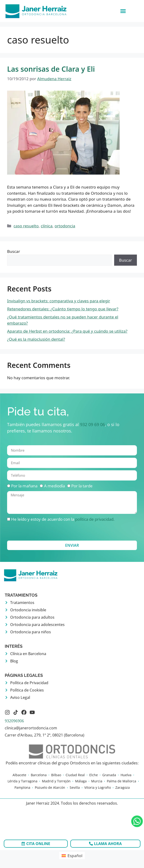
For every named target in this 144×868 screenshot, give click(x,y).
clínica (47, 226)
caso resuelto (26, 226)
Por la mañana (24, 486)
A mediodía (54, 486)
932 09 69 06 (92, 424)
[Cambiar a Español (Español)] (72, 855)
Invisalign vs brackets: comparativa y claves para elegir (59, 301)
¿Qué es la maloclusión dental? (36, 339)
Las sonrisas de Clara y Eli (51, 69)
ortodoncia (65, 226)
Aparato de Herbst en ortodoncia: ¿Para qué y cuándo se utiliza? (67, 331)
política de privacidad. (95, 519)
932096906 (14, 721)
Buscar (13, 251)
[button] (123, 11)
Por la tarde (82, 486)
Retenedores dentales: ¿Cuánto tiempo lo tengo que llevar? (63, 309)
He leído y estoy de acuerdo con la (63, 519)
